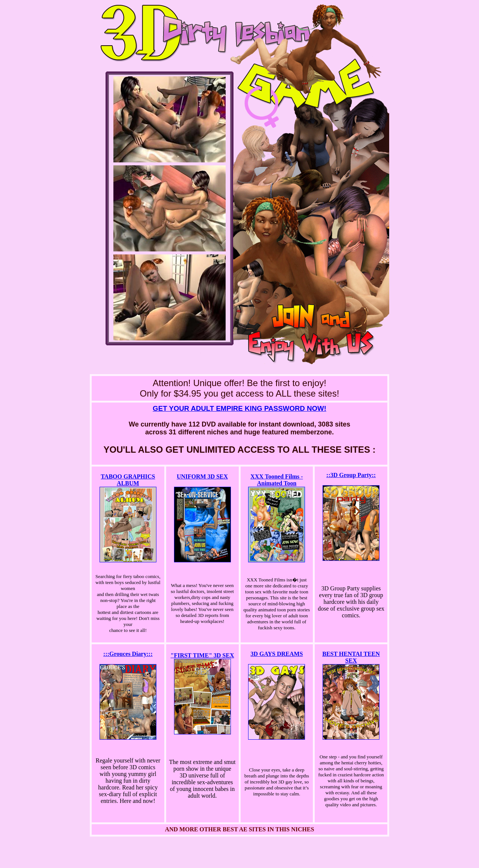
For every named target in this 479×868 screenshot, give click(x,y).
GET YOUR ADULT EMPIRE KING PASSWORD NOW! (239, 408)
